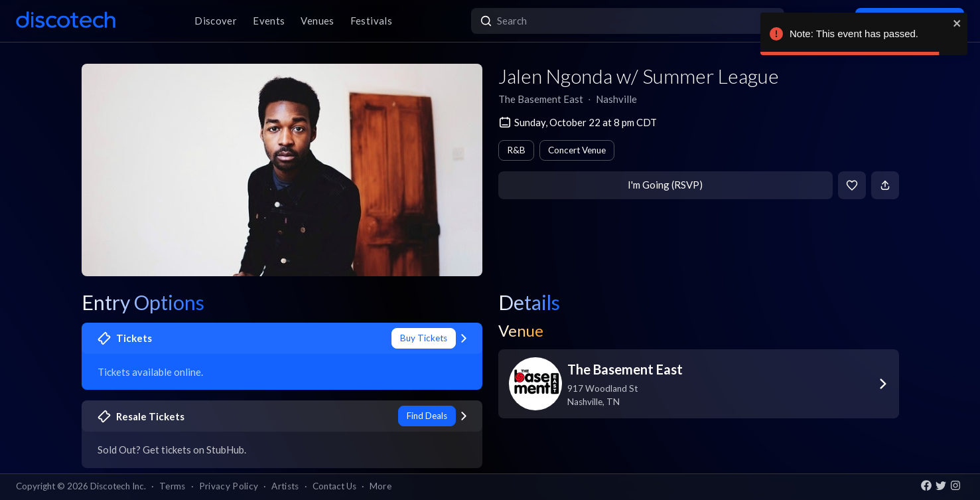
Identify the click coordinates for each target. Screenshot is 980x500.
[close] (957, 23)
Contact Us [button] (334, 486)
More (381, 486)
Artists (285, 486)
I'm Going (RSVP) (665, 185)
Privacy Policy (229, 486)
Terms (173, 486)
